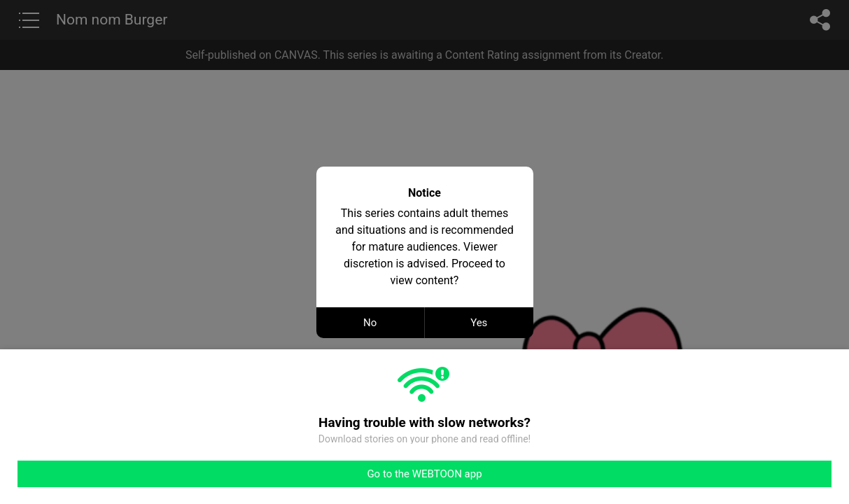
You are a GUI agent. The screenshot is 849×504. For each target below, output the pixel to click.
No (370, 323)
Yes (479, 323)
